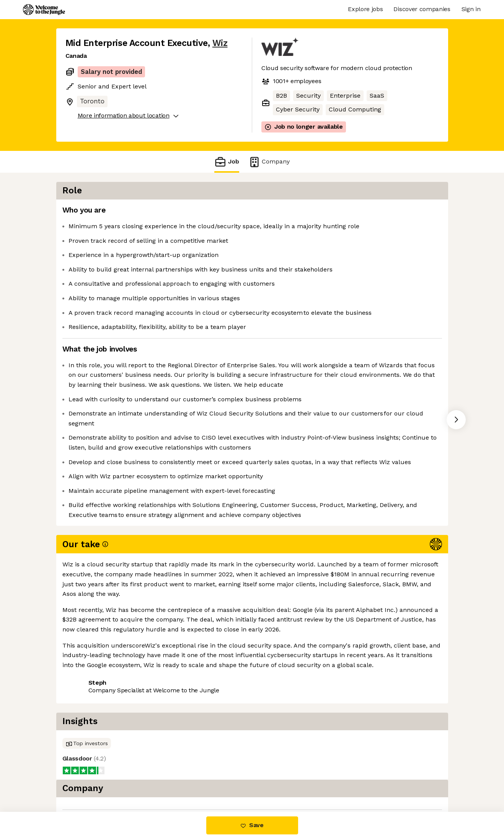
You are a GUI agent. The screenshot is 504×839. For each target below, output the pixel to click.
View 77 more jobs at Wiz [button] (157, 702)
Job (227, 162)
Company (269, 162)
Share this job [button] (86, 702)
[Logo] (44, 10)
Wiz (220, 43)
